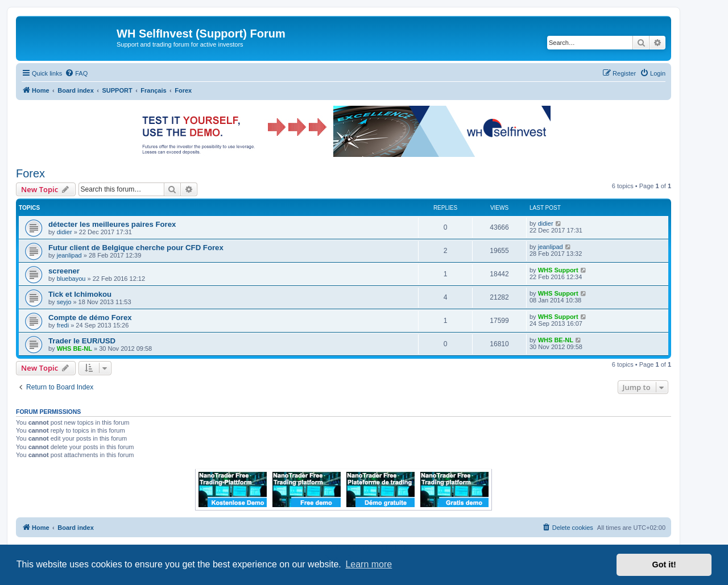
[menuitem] (76, 73)
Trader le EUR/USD (82, 341)
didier (65, 232)
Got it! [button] (664, 565)
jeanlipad (69, 255)
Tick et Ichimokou (80, 294)
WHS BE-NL (75, 348)
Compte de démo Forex (90, 318)
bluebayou (71, 279)
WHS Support (558, 270)
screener (64, 271)
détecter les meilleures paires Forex (112, 224)
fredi (63, 325)
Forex (30, 173)
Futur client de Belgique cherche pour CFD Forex (136, 248)
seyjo (64, 302)
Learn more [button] (369, 564)
